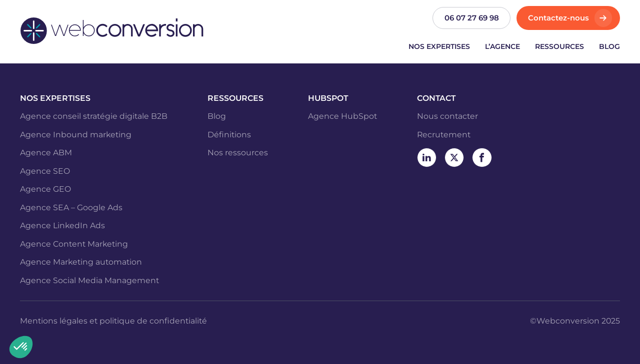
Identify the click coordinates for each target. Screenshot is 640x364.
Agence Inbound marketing (76, 135)
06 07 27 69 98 (472, 18)
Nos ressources (238, 153)
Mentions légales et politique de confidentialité (113, 321)
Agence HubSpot (342, 116)
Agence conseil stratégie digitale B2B (94, 116)
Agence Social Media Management (89, 280)
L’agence (502, 46)
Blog (609, 46)
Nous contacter (447, 116)
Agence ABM (46, 153)
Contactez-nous (558, 18)
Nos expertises (439, 46)
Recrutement (444, 135)
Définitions (229, 135)
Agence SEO (45, 171)
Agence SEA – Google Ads (71, 207)
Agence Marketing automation (81, 262)
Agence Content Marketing (74, 244)
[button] (21, 347)
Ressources (559, 46)
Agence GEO (45, 189)
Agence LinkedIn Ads (62, 225)
